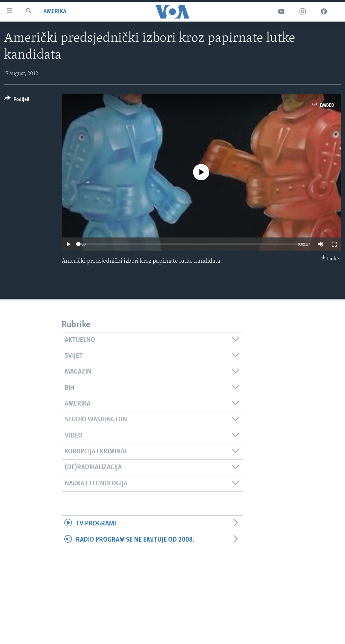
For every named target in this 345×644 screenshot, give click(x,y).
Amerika (55, 12)
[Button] (17, 101)
